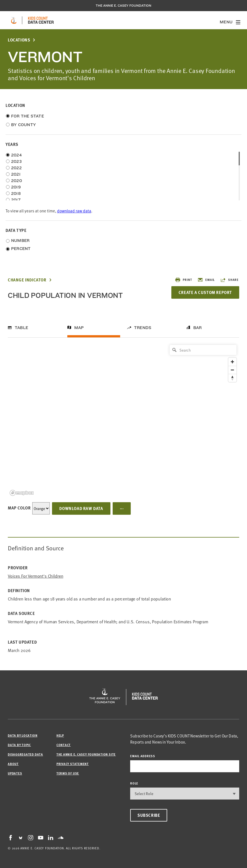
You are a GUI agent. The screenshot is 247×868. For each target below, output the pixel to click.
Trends (143, 328)
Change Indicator (27, 280)
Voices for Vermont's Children (35, 576)
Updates (15, 773)
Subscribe (149, 815)
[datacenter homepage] (41, 20)
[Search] (203, 350)
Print (183, 280)
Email (206, 280)
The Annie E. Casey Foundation (123, 6)
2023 (16, 161)
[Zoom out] (232, 370)
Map (79, 328)
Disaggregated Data (25, 754)
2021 (16, 174)
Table (21, 328)
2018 (16, 193)
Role (134, 783)
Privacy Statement (73, 764)
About (13, 764)
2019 (16, 187)
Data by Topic (19, 745)
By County (24, 125)
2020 (17, 181)
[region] (123, 420)
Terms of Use (68, 773)
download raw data (74, 211)
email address (143, 756)
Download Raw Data (81, 508)
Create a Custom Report (205, 292)
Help (60, 735)
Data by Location (23, 735)
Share (229, 280)
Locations (19, 40)
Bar (198, 328)
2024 (16, 155)
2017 (16, 200)
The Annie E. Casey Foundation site (86, 754)
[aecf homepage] (14, 20)
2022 (16, 168)
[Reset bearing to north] (232, 378)
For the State (28, 116)
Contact (64, 745)
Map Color (19, 508)
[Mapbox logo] (22, 493)
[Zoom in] (232, 362)
